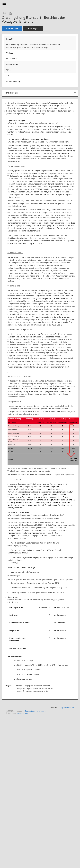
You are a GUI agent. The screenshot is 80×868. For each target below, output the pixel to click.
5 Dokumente (11, 93)
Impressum (41, 711)
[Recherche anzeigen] (5, 13)
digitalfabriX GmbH (24, 713)
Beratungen (33, 29)
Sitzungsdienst (66, 708)
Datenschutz (30, 711)
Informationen (12, 29)
